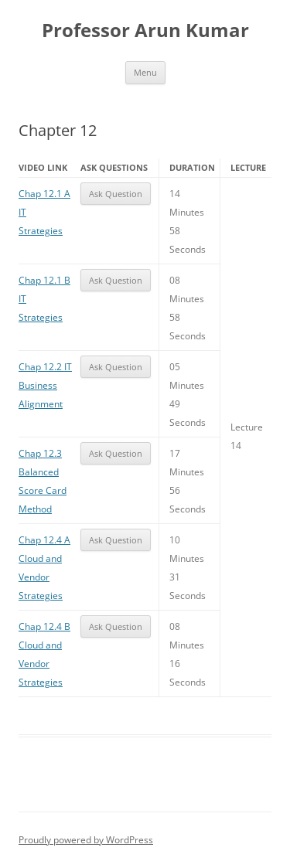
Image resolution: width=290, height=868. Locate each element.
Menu (145, 72)
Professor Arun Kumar (145, 31)
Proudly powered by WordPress (86, 840)
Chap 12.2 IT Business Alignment (45, 385)
